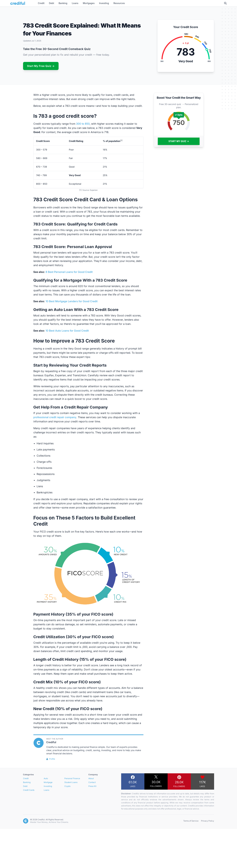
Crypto (67, 786)
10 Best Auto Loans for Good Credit (67, 331)
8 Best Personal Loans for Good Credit (69, 272)
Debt (25, 786)
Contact (92, 782)
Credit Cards (29, 790)
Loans (46, 790)
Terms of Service (191, 821)
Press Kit (92, 786)
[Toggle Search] (225, 3)
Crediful (51, 742)
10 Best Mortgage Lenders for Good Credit (72, 301)
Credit (26, 778)
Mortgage (48, 782)
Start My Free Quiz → (41, 66)
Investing (48, 786)
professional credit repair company (55, 417)
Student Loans (71, 782)
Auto (46, 778)
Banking (27, 782)
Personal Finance (72, 778)
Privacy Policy (208, 821)
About (91, 778)
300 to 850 (83, 124)
